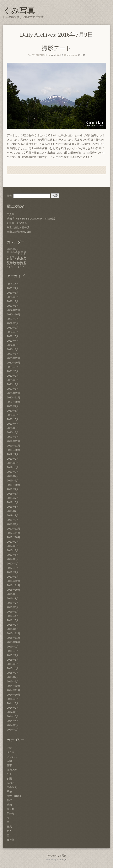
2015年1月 (13, 682)
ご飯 (9, 748)
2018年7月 (13, 498)
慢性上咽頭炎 (14, 796)
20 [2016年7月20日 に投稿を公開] (14, 262)
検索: (10, 196)
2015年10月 (14, 642)
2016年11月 (14, 585)
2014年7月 (13, 708)
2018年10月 (14, 485)
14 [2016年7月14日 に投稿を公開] (17, 259)
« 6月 (10, 267)
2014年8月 (13, 703)
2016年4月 (13, 616)
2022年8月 (13, 323)
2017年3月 (13, 568)
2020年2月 (13, 433)
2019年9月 (13, 454)
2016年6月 (13, 607)
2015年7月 (13, 655)
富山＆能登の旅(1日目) (20, 232)
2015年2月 (13, 677)
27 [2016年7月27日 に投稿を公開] (14, 264)
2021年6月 (13, 380)
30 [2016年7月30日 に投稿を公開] (22, 264)
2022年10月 (14, 315)
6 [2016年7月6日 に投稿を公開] (13, 257)
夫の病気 (12, 787)
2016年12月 (14, 581)
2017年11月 (14, 533)
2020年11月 (14, 398)
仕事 (9, 765)
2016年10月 (14, 590)
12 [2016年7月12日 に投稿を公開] (11, 259)
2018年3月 (13, 516)
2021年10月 (14, 363)
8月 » (21, 267)
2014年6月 (13, 712)
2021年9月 (13, 367)
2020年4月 (13, 424)
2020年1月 (13, 437)
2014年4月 (13, 721)
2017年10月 (14, 537)
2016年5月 (13, 612)
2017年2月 (13, 572)
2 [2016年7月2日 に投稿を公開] (21, 254)
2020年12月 (14, 393)
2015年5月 (13, 664)
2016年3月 (13, 620)
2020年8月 (13, 411)
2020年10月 (14, 402)
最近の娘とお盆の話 (18, 227)
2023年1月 (13, 306)
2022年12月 (14, 310)
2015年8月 (13, 651)
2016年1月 (13, 629)
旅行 (9, 800)
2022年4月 (13, 341)
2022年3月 (13, 345)
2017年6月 (13, 555)
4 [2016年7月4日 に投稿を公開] (8, 257)
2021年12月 (14, 358)
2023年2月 (13, 301)
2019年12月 (14, 441)
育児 (9, 827)
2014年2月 (13, 730)
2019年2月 (13, 476)
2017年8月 (13, 546)
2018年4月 (13, 511)
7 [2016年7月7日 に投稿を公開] (16, 257)
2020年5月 (13, 419)
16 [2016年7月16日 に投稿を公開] (22, 259)
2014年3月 (13, 725)
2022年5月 (13, 336)
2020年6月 (13, 415)
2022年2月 (13, 350)
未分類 (81, 55)
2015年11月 (14, 638)
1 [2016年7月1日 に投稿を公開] (19, 254)
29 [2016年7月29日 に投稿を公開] (19, 264)
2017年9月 (13, 542)
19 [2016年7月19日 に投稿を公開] (11, 262)
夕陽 (9, 779)
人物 (9, 761)
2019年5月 (13, 463)
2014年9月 (13, 699)
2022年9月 (13, 319)
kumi (53, 55)
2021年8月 (13, 371)
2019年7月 (13, 459)
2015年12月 (14, 634)
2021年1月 (13, 389)
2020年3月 (13, 428)
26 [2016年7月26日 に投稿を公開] (11, 264)
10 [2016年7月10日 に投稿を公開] (25, 257)
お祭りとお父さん (17, 223)
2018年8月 (13, 494)
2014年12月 (14, 686)
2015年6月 (13, 660)
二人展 (11, 214)
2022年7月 (13, 328)
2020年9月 (13, 406)
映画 (9, 805)
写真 (9, 774)
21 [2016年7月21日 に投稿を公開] (17, 262)
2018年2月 (13, 520)
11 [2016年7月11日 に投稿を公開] (8, 259)
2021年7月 (13, 376)
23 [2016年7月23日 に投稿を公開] (22, 262)
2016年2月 (13, 625)
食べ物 (11, 840)
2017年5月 (13, 559)
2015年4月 (13, 668)
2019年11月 (14, 446)
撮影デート (56, 48)
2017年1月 (13, 577)
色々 (9, 831)
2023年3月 (13, 297)
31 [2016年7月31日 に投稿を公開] (25, 264)
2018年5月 (13, 507)
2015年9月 (13, 647)
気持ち (11, 813)
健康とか (12, 770)
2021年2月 (13, 384)
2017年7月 (13, 551)
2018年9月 (13, 489)
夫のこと (12, 783)
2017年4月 (13, 564)
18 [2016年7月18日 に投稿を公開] (8, 262)
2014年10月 (14, 695)
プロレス (12, 757)
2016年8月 (13, 599)
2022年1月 (13, 354)
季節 (9, 792)
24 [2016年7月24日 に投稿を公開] (25, 262)
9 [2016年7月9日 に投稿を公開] (21, 257)
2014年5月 (13, 717)
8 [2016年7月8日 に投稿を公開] (19, 257)
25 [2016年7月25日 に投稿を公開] (8, 264)
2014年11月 (14, 690)
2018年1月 (13, 524)
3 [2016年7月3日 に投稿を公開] (24, 254)
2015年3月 (13, 673)
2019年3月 (13, 472)
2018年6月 (13, 502)
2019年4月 (13, 467)
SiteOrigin (62, 859)
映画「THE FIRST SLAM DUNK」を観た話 (31, 219)
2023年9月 (13, 288)
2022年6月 (13, 332)
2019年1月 (13, 481)
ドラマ (11, 752)
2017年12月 (14, 529)
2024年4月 (13, 284)
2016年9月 (13, 594)
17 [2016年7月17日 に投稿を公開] (25, 259)
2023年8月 (13, 293)
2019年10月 (14, 450)
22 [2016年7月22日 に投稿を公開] (19, 262)
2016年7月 (13, 603)
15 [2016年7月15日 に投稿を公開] (19, 259)
